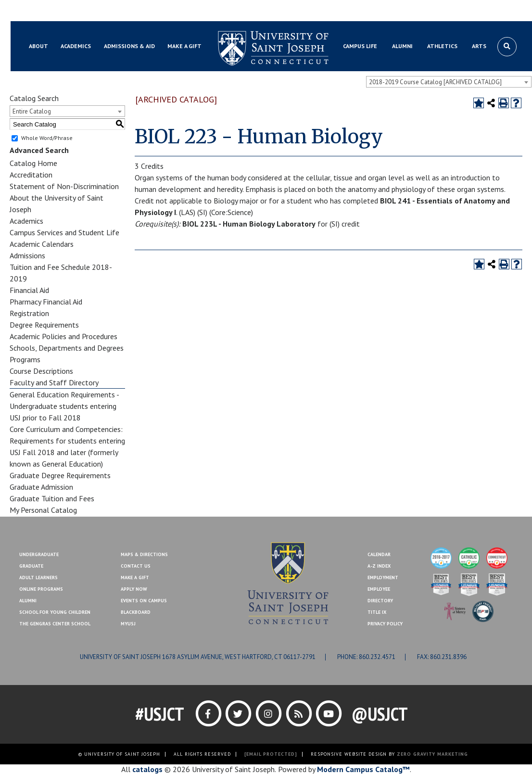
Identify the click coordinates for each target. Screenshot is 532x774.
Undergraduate (39, 554)
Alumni (28, 601)
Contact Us (464, 11)
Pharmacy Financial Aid (46, 302)
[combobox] (449, 82)
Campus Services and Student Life (64, 232)
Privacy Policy (385, 624)
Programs (25, 359)
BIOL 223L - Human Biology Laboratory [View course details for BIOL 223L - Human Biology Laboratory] (249, 224)
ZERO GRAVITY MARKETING (432, 754)
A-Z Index (379, 566)
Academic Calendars (42, 244)
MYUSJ (76, 11)
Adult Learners (38, 577)
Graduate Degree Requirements (60, 475)
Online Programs (41, 589)
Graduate (31, 566)
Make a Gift (506, 11)
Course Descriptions (41, 371)
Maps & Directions (144, 554)
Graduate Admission (41, 487)
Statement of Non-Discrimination (64, 186)
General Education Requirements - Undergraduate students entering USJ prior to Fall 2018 (64, 406)
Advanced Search (39, 150)
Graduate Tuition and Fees (52, 498)
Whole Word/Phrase (47, 138)
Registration (29, 313)
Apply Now (134, 589)
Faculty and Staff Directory (54, 382)
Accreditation (31, 175)
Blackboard (42, 11)
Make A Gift (135, 577)
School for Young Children (55, 612)
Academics (26, 221)
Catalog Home (33, 163)
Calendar (379, 554)
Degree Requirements (44, 325)
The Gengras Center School (55, 624)
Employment (383, 577)
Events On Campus (144, 601)
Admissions (27, 255)
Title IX (377, 612)
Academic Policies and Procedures (63, 336)
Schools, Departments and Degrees (67, 348)
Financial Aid (29, 290)
